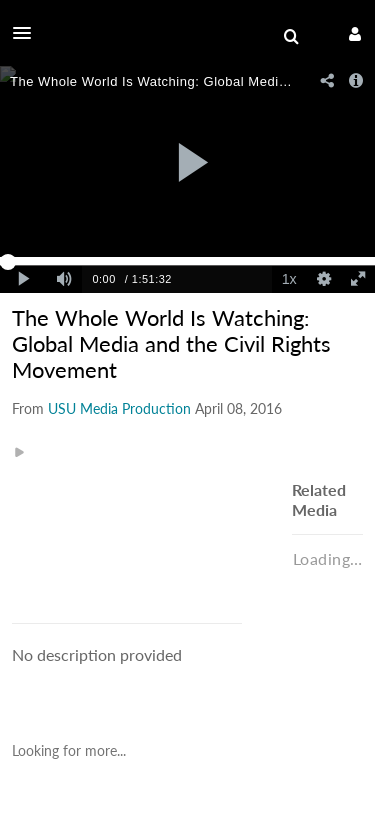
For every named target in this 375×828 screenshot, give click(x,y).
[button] (28, 33)
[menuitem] (291, 37)
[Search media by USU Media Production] (119, 408)
